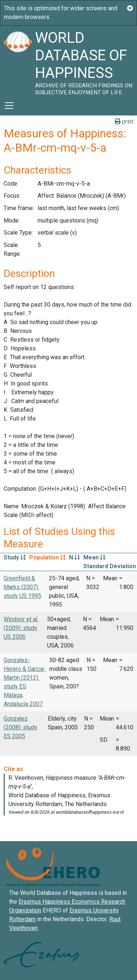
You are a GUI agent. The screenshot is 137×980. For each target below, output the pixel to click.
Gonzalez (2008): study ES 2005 (20, 727)
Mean (94, 557)
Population (47, 557)
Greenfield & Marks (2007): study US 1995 (22, 587)
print (124, 121)
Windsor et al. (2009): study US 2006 (21, 628)
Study (15, 557)
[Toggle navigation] (9, 106)
